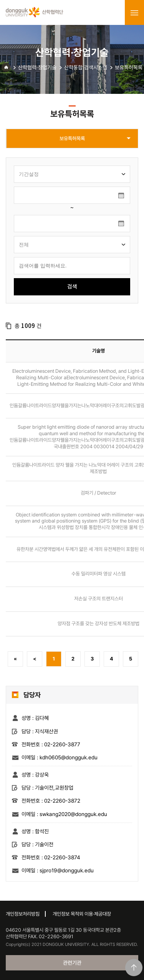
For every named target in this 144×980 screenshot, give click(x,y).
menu (134, 13)
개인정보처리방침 (23, 914)
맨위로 (134, 968)
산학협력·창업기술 (37, 67)
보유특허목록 (129, 67)
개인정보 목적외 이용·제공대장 (82, 914)
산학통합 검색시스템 (86, 67)
